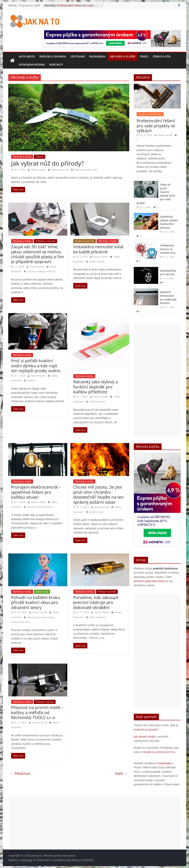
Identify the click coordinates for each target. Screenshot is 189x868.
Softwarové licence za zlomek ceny (168, 249)
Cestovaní (77, 56)
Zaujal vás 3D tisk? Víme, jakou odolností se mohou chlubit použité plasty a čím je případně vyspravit (37, 254)
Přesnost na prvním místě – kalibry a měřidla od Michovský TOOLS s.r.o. (37, 712)
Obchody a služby (123, 56)
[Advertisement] (157, 380)
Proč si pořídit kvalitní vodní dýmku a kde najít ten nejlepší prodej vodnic (36, 366)
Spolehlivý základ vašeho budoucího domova (169, 222)
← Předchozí (20, 773)
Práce (144, 56)
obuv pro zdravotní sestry (40, 617)
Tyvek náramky (97, 402)
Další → (121, 773)
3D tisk (31, 271)
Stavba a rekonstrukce (150, 114)
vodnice (31, 380)
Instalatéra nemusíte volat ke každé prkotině (98, 249)
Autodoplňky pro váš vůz (168, 272)
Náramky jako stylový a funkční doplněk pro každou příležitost (95, 387)
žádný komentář (58, 170)
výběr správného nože (86, 170)
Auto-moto (27, 56)
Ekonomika (97, 56)
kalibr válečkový (98, 617)
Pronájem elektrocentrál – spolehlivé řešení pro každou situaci (36, 492)
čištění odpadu (97, 262)
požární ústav (96, 512)
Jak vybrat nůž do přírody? (47, 163)
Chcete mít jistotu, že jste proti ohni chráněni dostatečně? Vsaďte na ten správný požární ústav (99, 494)
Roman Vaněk (39, 170)
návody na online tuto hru (159, 752)
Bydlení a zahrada (53, 56)
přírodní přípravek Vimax (149, 581)
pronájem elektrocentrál (40, 507)
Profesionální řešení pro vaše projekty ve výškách (75, 7)
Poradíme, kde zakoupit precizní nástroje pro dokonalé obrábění (96, 602)
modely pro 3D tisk (45, 271)
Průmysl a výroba (107, 592)
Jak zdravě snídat (144, 736)
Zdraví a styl (162, 56)
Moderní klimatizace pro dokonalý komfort (168, 298)
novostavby (164, 763)
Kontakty (56, 65)
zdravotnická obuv (21, 622)
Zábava (40, 157)
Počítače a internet (45, 241)
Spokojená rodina (32, 65)
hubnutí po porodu (146, 729)
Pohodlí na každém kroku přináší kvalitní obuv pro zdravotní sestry (36, 602)
